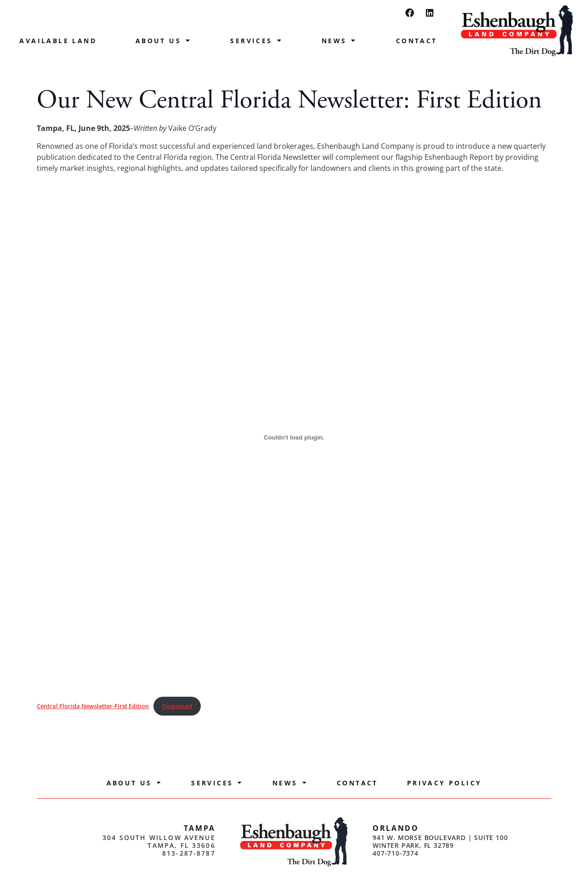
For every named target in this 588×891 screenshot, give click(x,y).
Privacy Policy (444, 783)
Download (177, 706)
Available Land (58, 41)
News (339, 41)
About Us (164, 41)
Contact (417, 41)
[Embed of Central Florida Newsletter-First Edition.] (294, 437)
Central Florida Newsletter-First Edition (93, 706)
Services (256, 41)
